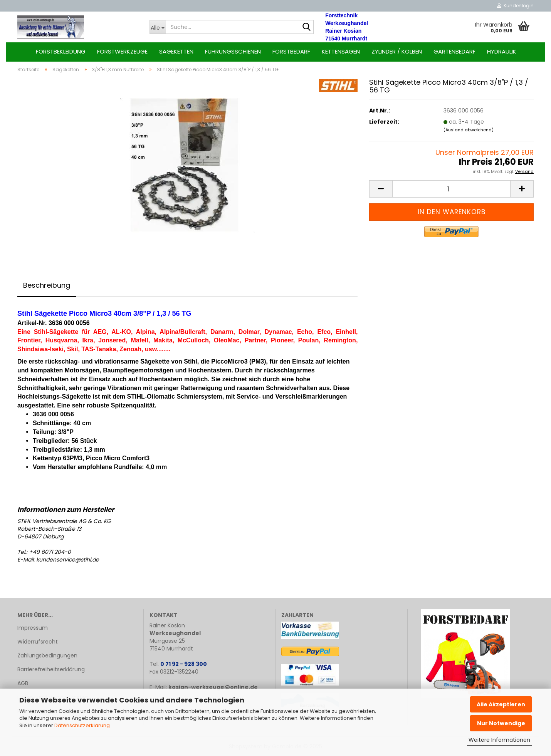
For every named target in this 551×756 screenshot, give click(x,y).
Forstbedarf (291, 51)
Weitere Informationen (499, 740)
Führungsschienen (233, 51)
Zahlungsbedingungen (47, 655)
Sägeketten (176, 51)
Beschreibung (47, 285)
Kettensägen (341, 51)
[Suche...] (158, 27)
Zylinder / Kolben (397, 51)
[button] (381, 189)
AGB (23, 683)
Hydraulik (502, 51)
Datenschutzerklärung (82, 725)
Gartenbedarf (454, 51)
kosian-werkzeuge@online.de (213, 687)
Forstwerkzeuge (122, 51)
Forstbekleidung (61, 51)
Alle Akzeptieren (501, 704)
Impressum (33, 628)
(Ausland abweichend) (469, 130)
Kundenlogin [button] (515, 6)
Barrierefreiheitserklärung (51, 669)
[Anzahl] (451, 189)
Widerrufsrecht (38, 642)
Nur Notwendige (501, 723)
